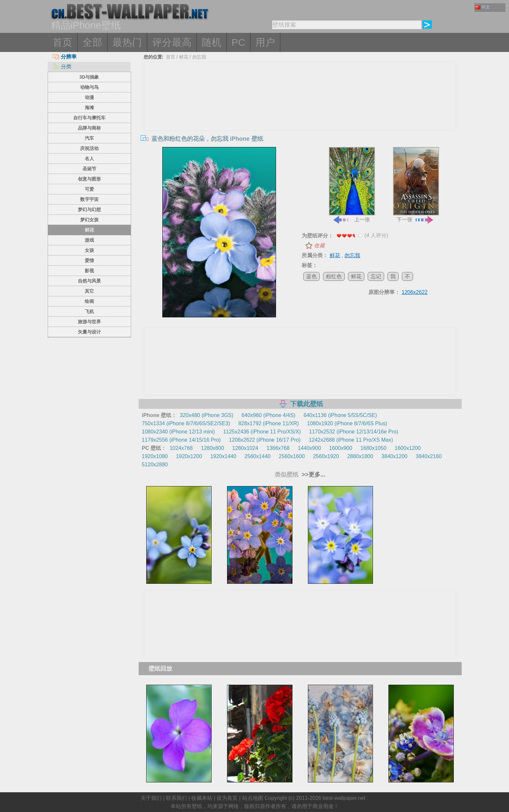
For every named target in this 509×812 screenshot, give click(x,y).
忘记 (376, 276)
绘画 (89, 301)
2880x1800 (360, 456)
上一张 (352, 185)
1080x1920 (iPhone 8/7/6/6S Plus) (347, 423)
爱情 (89, 260)
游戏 (89, 240)
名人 (89, 159)
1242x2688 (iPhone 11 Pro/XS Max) (351, 440)
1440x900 (309, 448)
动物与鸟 (89, 87)
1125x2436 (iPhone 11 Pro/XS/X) (262, 432)
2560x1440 (257, 456)
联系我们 (176, 798)
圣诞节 (89, 169)
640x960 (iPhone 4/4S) (268, 415)
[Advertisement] (300, 111)
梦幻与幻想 (89, 209)
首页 (62, 42)
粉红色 (334, 276)
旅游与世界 (89, 322)
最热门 (127, 42)
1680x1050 (373, 448)
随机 (212, 42)
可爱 (89, 189)
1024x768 (181, 448)
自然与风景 (89, 281)
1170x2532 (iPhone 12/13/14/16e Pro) (354, 432)
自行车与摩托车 (89, 118)
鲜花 (89, 230)
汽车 (89, 138)
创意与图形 (89, 179)
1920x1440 (223, 456)
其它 (89, 291)
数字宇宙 (89, 199)
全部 (92, 42)
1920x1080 (155, 456)
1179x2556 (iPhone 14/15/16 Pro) (181, 440)
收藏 (319, 246)
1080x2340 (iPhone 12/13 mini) (178, 432)
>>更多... (313, 475)
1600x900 (341, 448)
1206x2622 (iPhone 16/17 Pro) (265, 440)
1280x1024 (245, 448)
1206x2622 (415, 292)
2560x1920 (326, 456)
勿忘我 (199, 57)
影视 (89, 271)
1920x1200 (189, 456)
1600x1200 (408, 448)
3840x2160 (429, 456)
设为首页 (227, 798)
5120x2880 (155, 465)
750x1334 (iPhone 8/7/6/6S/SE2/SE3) (186, 423)
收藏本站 (202, 798)
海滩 (89, 108)
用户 (265, 42)
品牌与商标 (89, 128)
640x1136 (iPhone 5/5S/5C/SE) (340, 415)
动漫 (89, 97)
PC (239, 42)
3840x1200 (394, 456)
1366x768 (278, 448)
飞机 (89, 311)
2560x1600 (292, 456)
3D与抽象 (89, 77)
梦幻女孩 (89, 220)
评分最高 (172, 42)
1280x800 (212, 448)
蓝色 (312, 276)
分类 (62, 67)
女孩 (89, 250)
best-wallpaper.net (344, 798)
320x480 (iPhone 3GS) (207, 415)
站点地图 (253, 798)
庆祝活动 (89, 148)
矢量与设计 (89, 332)
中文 (483, 7)
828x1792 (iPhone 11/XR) (268, 423)
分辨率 (65, 57)
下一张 (416, 185)
